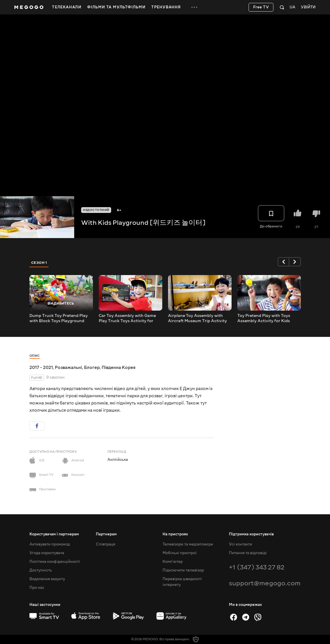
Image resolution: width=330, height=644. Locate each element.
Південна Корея (119, 368)
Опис (35, 356)
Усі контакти (240, 544)
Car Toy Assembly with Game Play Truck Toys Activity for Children (127, 318)
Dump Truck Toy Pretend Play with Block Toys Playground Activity (59, 318)
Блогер (92, 368)
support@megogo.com (265, 583)
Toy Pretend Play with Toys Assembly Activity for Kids (264, 318)
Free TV (261, 7)
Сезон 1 (39, 263)
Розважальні (68, 368)
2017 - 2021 (41, 368)
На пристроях (175, 534)
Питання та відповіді (248, 553)
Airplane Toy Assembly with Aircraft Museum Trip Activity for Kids (197, 318)
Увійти (308, 7)
